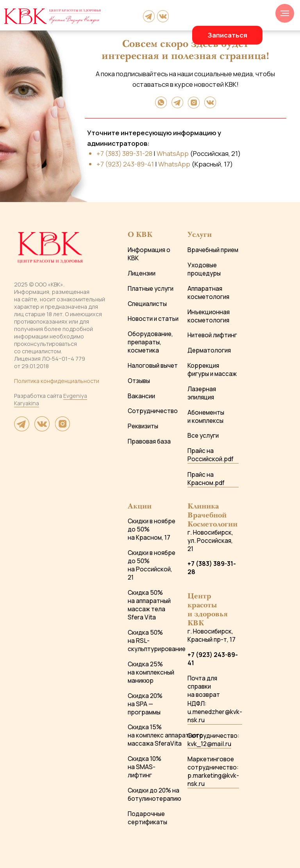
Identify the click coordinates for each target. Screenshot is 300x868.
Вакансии (141, 396)
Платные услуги (151, 289)
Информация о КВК (149, 254)
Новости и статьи (153, 319)
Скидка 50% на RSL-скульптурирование (157, 641)
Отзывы (139, 381)
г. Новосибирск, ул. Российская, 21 (210, 541)
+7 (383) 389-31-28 (124, 153)
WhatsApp (173, 153)
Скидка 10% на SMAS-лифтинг (145, 767)
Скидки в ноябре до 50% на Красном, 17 (152, 529)
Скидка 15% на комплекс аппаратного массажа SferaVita (165, 735)
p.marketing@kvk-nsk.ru (213, 780)
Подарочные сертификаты (147, 818)
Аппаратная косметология (208, 293)
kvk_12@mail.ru (209, 744)
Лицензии (142, 273)
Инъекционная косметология (209, 316)
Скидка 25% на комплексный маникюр (151, 672)
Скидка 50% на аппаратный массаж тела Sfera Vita (149, 605)
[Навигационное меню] (285, 13)
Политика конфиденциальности (57, 381)
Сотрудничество (153, 411)
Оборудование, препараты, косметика (150, 342)
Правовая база (149, 441)
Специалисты (147, 304)
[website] (22, 429)
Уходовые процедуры (204, 269)
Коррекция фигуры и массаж (212, 370)
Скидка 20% (145, 696)
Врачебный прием (213, 250)
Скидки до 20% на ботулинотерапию (154, 795)
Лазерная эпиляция (202, 393)
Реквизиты (143, 426)
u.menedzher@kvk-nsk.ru (215, 716)
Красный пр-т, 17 (212, 640)
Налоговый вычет (153, 366)
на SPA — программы (144, 708)
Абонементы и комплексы (206, 417)
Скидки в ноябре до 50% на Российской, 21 (152, 565)
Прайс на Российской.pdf (211, 455)
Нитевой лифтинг (212, 335)
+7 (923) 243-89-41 (125, 164)
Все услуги (203, 436)
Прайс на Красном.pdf (206, 479)
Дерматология (209, 350)
